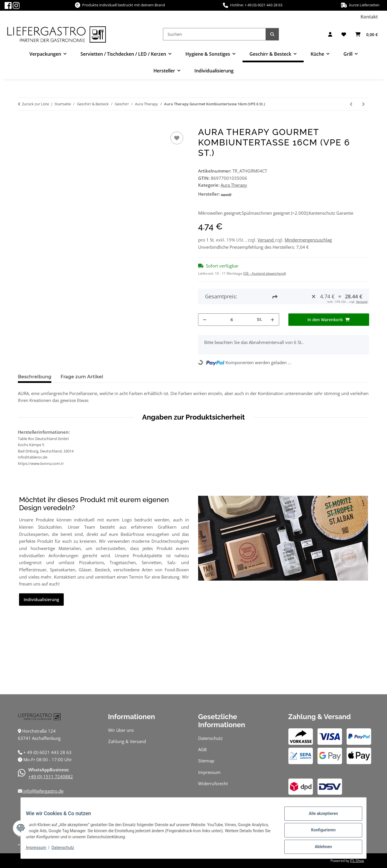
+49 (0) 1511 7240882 (51, 777)
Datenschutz (67, 850)
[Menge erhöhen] (273, 320)
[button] (330, 34)
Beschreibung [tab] (35, 377)
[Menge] (232, 320)
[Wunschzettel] (344, 34)
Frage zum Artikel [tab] (82, 377)
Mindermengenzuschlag (308, 240)
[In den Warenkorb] (22, 124)
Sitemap (206, 761)
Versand (266, 240)
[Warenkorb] (367, 34)
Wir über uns (121, 730)
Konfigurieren (319, 833)
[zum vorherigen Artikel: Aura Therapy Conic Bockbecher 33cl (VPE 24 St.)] (351, 104)
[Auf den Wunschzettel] (177, 138)
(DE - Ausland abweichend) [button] (265, 273)
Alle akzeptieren (319, 818)
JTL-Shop (357, 861)
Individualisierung (214, 71)
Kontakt (369, 17)
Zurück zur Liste (35, 104)
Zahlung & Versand (127, 741)
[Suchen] (214, 34)
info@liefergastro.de (43, 791)
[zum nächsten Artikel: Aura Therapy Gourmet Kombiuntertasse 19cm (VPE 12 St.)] (363, 104)
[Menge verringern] (205, 320)
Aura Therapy (234, 185)
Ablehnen (319, 848)
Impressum (40, 850)
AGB (202, 749)
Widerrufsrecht (213, 783)
